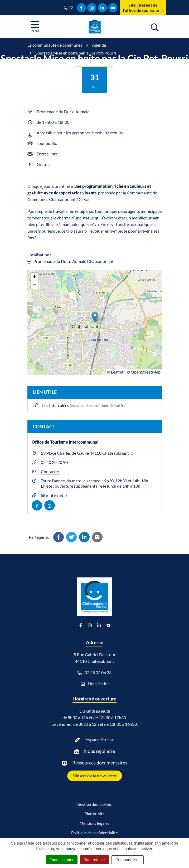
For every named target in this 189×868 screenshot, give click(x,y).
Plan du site (95, 814)
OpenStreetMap (146, 372)
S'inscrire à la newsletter (95, 776)
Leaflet (115, 372)
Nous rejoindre (100, 751)
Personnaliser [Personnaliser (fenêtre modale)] (128, 860)
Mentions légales (95, 823)
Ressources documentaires (100, 763)
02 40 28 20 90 (54, 462)
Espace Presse (100, 739)
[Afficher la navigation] (35, 27)
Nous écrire (95, 684)
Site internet (54, 495)
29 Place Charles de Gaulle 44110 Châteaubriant (87, 453)
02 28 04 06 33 (95, 673)
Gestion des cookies (95, 804)
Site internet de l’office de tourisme (143, 8)
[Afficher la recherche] (155, 27)
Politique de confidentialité (95, 833)
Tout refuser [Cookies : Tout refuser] (95, 860)
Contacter (50, 471)
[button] (95, 317)
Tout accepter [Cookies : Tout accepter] (62, 860)
